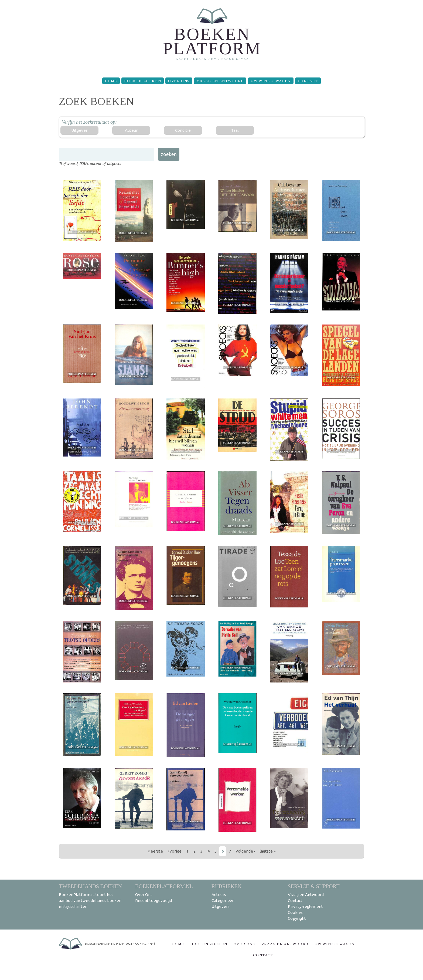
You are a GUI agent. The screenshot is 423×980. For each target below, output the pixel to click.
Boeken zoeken (143, 81)
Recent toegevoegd (153, 900)
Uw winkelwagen (271, 81)
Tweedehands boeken (90, 886)
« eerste (155, 851)
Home (111, 81)
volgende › (245, 851)
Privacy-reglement (305, 906)
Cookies (295, 912)
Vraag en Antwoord (220, 81)
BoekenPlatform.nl (164, 886)
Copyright (297, 918)
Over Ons (179, 81)
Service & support (314, 886)
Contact (308, 81)
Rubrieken (226, 886)
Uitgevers (221, 906)
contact (141, 944)
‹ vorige (175, 851)
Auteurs (219, 895)
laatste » (268, 851)
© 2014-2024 (124, 944)
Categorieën (223, 900)
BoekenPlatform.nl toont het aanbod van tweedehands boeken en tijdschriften (90, 900)
